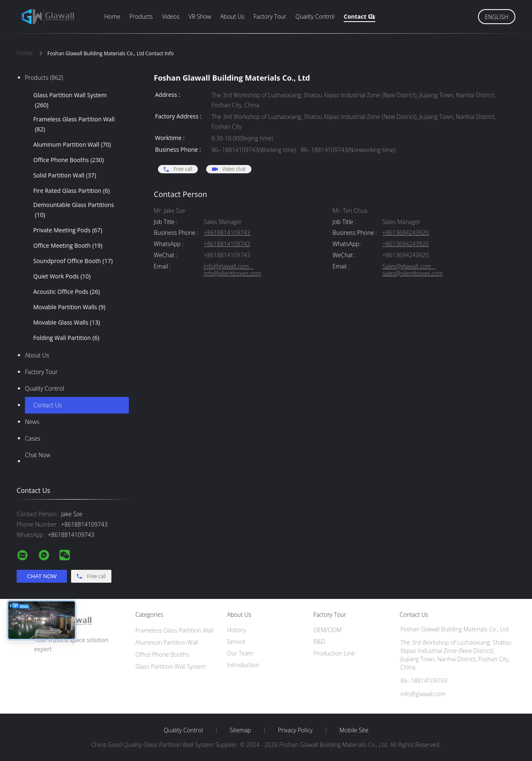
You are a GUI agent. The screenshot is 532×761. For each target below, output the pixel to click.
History (236, 630)
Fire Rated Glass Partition (71, 191)
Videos (171, 16)
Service (236, 642)
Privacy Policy (295, 730)
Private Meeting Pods (68, 230)
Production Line (334, 653)
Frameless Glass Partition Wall (74, 125)
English (497, 17)
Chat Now (38, 455)
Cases (33, 438)
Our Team (240, 653)
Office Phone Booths (69, 160)
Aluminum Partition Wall (72, 145)
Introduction (243, 665)
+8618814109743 (227, 233)
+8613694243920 (406, 233)
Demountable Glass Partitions (74, 210)
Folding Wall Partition (66, 338)
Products (141, 16)
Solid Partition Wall (65, 175)
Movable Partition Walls (69, 307)
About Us (232, 16)
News (32, 422)
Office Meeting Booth (68, 246)
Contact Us (360, 16)
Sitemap (240, 730)
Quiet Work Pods (62, 276)
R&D (319, 642)
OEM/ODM (328, 630)
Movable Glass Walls (67, 323)
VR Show (200, 16)
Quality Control (315, 16)
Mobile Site (354, 730)
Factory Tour (270, 16)
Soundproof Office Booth (73, 261)
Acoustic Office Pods (67, 292)
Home (112, 16)
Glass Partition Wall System (70, 101)
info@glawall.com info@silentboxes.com (232, 270)
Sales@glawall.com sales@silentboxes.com (413, 270)
